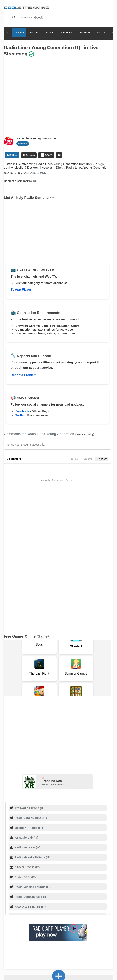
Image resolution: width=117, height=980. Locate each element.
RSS (6, 905)
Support (51, 904)
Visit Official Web (35, 173)
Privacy (100, 904)
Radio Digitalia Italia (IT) (31, 766)
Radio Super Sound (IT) (30, 687)
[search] (58, 18)
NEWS (101, 32)
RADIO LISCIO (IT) (27, 736)
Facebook (22, 411)
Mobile (8, 908)
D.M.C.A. (73, 904)
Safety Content (38, 908)
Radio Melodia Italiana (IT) (32, 726)
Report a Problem (23, 375)
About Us (38, 904)
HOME (34, 32)
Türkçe (58, 935)
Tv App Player (21, 289)
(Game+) (44, 505)
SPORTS (66, 32)
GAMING (84, 32)
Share (46, 155)
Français (43, 931)
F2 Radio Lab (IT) (26, 707)
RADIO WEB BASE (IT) (30, 776)
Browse (30, 155)
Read (32, 181)
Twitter (20, 415)
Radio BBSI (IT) (25, 746)
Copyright (87, 904)
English (17, 931)
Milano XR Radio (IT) (54, 654)
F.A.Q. (62, 904)
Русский (85, 931)
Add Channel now (59, 877)
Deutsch (71, 931)
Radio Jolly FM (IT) (27, 716)
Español (57, 931)
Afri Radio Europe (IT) (29, 677)
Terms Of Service (19, 904)
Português (100, 931)
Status (53, 908)
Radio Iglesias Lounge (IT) (32, 756)
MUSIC (50, 32)
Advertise (20, 908)
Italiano (30, 931)
